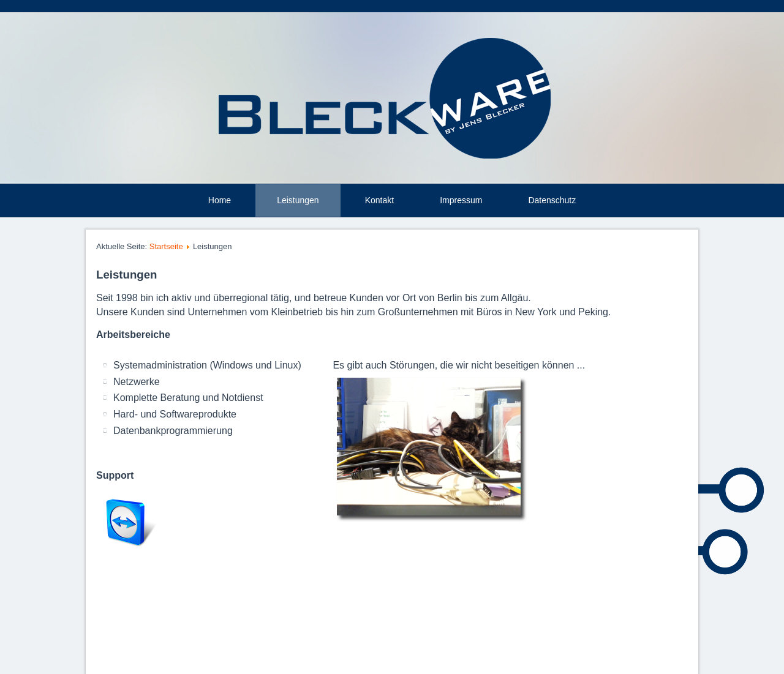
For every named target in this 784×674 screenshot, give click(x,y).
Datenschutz (552, 200)
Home (220, 200)
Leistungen (298, 200)
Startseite (166, 246)
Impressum (461, 200)
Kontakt (379, 200)
